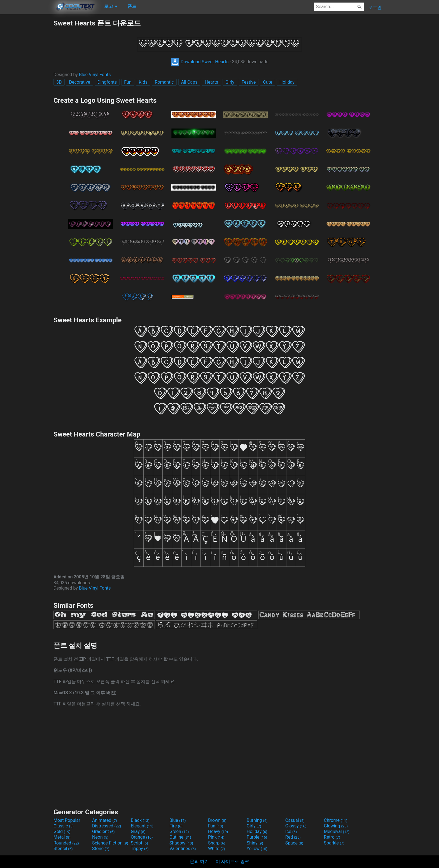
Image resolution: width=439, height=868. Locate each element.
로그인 (375, 7)
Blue (178, 820)
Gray (138, 831)
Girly (230, 82)
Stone (101, 849)
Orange (142, 837)
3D (59, 82)
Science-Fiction (110, 843)
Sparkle (334, 843)
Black (140, 820)
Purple (257, 837)
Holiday (287, 82)
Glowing (336, 826)
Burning (257, 820)
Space (294, 843)
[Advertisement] (27, 102)
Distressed (107, 826)
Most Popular (67, 820)
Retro (332, 837)
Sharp (217, 843)
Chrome (336, 820)
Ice (291, 831)
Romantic (164, 82)
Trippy (140, 849)
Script (139, 843)
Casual (295, 820)
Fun (128, 82)
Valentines (183, 849)
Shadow (181, 843)
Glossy (296, 826)
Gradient (103, 831)
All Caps (189, 82)
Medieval (337, 831)
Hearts (211, 82)
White (217, 849)
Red (293, 837)
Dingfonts (107, 82)
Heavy (218, 831)
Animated (105, 820)
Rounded (66, 843)
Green (179, 831)
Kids (143, 82)
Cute (268, 82)
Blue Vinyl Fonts (95, 75)
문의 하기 (199, 861)
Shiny (255, 843)
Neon (100, 837)
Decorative (80, 82)
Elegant (142, 826)
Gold (62, 831)
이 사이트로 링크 (232, 861)
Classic (64, 826)
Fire (176, 826)
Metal (62, 837)
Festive (249, 82)
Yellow (257, 849)
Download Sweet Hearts (199, 62)
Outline (180, 837)
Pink (216, 837)
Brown (217, 820)
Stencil (63, 849)
